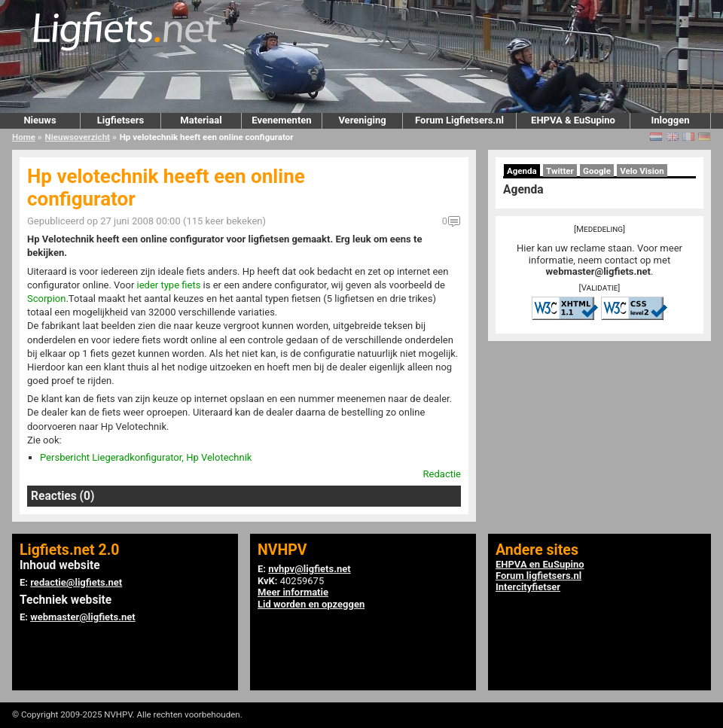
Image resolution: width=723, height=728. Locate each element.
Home (24, 137)
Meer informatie (293, 592)
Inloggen (670, 120)
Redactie (442, 474)
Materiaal (201, 120)
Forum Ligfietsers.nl (459, 120)
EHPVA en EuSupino (540, 564)
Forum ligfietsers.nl (538, 576)
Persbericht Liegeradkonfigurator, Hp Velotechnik (146, 457)
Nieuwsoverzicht (78, 137)
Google (597, 171)
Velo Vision (642, 171)
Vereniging (362, 120)
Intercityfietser (528, 587)
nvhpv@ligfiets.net (309, 569)
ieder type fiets (169, 285)
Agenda (522, 171)
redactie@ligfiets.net (76, 582)
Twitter (560, 171)
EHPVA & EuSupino (573, 120)
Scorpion (46, 299)
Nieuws (40, 120)
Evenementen (281, 120)
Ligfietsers (120, 120)
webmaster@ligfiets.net (598, 271)
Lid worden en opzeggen (311, 604)
